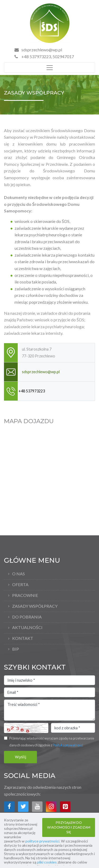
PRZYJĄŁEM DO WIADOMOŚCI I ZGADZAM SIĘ (69, 827)
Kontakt (23, 638)
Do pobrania (27, 617)
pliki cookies (47, 862)
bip (16, 649)
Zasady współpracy (35, 606)
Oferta (20, 584)
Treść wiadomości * (49, 710)
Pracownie (25, 595)
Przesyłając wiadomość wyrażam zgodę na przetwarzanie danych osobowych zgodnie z (52, 742)
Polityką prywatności (68, 745)
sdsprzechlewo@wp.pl (42, 50)
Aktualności (27, 627)
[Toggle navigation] (49, 68)
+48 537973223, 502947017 (44, 56)
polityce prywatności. (43, 841)
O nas (18, 574)
